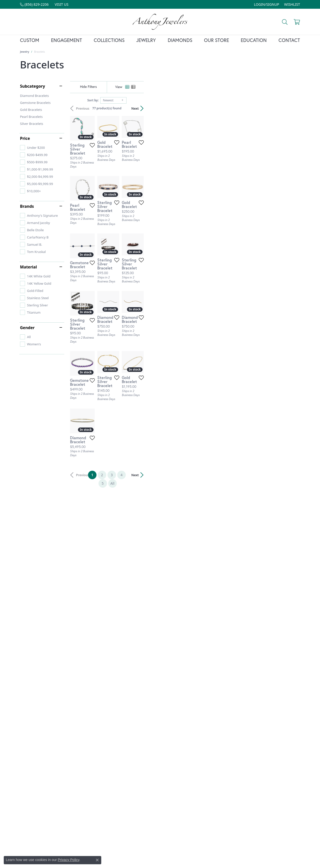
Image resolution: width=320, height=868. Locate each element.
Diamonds (180, 40)
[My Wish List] (292, 4)
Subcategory (32, 86)
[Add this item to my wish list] (142, 195)
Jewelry (146, 40)
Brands (27, 206)
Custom (30, 40)
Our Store (216, 40)
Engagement (66, 40)
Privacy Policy (68, 860)
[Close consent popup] (97, 860)
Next (291, 108)
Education (254, 40)
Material (28, 267)
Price (25, 138)
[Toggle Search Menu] (284, 22)
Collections (109, 40)
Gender (27, 328)
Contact (289, 40)
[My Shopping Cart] (296, 22)
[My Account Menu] (267, 4)
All (209, 716)
